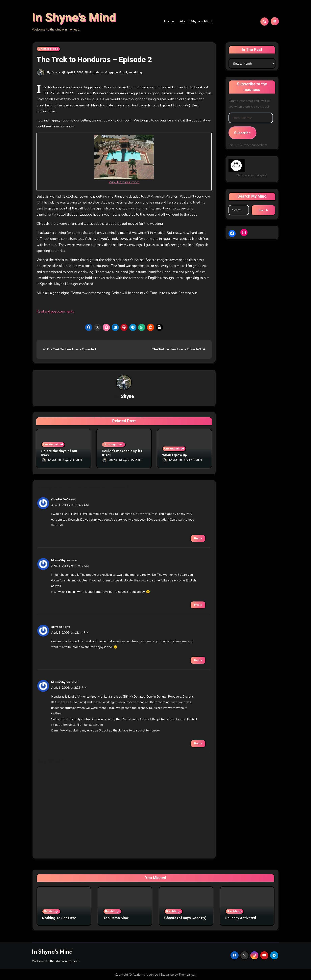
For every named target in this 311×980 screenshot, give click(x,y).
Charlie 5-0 (60, 499)
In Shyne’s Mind (52, 951)
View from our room (124, 183)
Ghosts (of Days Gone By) (185, 918)
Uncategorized (48, 49)
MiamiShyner (61, 560)
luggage (112, 73)
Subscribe (242, 133)
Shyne (56, 73)
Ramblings (51, 911)
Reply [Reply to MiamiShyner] (198, 604)
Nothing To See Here (59, 918)
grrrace (57, 626)
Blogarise (167, 974)
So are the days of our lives (59, 454)
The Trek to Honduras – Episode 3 (179, 350)
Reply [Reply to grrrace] (198, 660)
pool (124, 73)
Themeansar (187, 974)
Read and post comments (55, 312)
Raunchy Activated (241, 918)
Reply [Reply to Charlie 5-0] (198, 538)
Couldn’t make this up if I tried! (122, 454)
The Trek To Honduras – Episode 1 (70, 350)
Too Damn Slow (116, 918)
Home (169, 22)
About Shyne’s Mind (196, 22)
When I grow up (175, 456)
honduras (97, 73)
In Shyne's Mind (74, 18)
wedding (136, 73)
